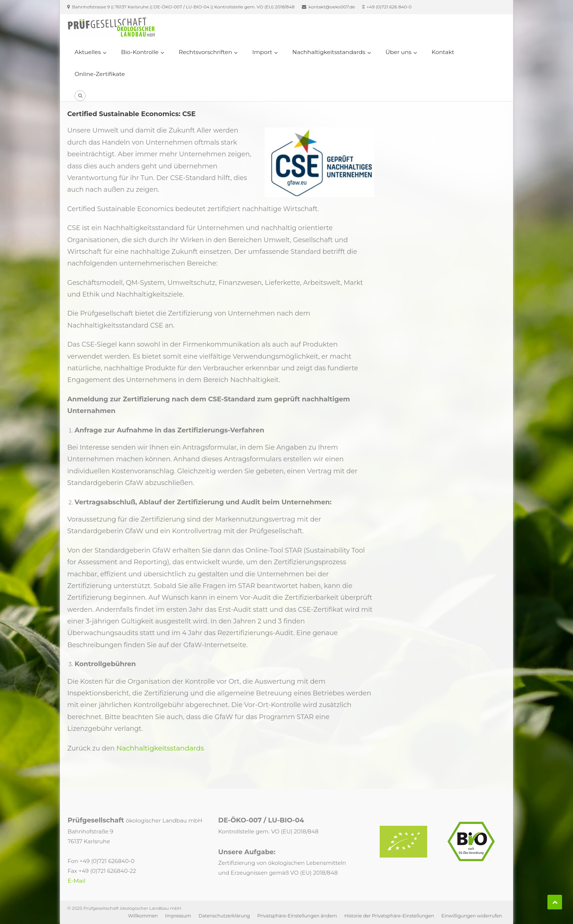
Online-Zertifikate (100, 74)
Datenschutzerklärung (224, 916)
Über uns (399, 52)
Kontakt (443, 52)
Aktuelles (88, 52)
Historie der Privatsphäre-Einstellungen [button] (389, 916)
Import (262, 52)
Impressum (178, 916)
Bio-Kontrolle (140, 52)
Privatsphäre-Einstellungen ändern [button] (297, 916)
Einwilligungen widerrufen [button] (472, 916)
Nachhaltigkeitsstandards (329, 52)
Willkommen (143, 916)
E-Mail (77, 881)
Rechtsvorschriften (205, 52)
